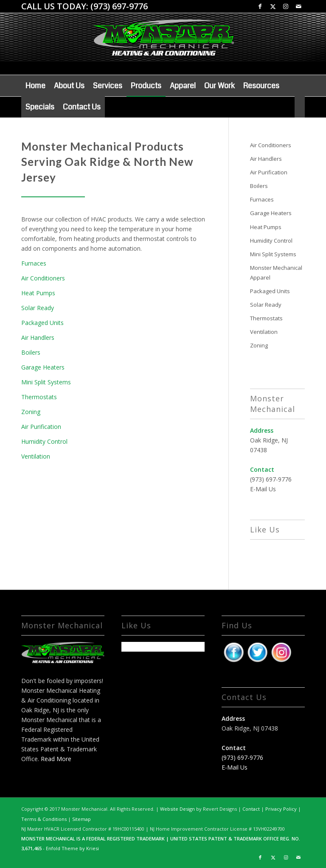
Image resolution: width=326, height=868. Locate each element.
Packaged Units (42, 323)
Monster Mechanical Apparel (276, 273)
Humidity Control (44, 441)
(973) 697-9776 (119, 6)
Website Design (177, 809)
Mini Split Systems (46, 382)
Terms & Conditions (44, 819)
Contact (251, 809)
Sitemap (81, 819)
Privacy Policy (281, 809)
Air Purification (41, 427)
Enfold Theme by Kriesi (72, 848)
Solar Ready (38, 308)
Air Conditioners (43, 278)
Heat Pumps (38, 293)
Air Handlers (38, 337)
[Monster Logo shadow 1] (163, 48)
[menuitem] (35, 86)
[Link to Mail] (298, 6)
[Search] (300, 107)
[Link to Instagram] (285, 6)
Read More (56, 759)
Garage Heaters (43, 367)
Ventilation (36, 456)
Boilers (31, 352)
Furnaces (34, 263)
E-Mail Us (263, 489)
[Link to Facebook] (260, 6)
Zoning (31, 412)
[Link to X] (273, 6)
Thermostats (39, 397)
